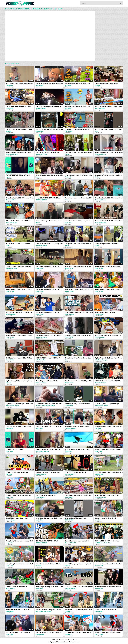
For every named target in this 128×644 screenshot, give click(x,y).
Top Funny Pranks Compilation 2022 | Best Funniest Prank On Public (109, 564)
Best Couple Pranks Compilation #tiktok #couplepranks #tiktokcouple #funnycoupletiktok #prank (49, 633)
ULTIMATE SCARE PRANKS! (15, 449)
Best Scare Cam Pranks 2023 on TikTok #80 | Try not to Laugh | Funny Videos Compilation (48, 290)
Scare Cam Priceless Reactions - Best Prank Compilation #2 (78, 130)
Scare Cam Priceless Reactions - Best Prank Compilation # (48, 152)
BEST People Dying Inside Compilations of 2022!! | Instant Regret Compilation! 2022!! (20, 84)
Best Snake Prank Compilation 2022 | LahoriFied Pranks (107, 495)
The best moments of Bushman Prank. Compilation (48, 473)
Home (53, 640)
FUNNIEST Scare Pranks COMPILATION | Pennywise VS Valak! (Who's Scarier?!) (108, 381)
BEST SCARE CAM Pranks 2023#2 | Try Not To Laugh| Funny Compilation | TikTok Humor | (79, 290)
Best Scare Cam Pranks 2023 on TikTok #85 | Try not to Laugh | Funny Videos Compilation (19, 358)
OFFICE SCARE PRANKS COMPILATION (18, 427)
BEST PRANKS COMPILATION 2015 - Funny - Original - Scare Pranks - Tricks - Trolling (79, 313)
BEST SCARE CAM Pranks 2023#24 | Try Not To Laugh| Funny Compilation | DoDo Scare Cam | (49, 358)
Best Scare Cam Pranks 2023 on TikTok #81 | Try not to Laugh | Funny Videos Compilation (78, 267)
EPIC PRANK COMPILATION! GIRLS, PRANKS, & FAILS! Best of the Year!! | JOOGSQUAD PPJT (47, 541)
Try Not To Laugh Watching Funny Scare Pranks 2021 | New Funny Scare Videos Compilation (19, 381)
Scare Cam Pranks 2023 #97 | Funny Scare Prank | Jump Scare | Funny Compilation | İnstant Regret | (109, 221)
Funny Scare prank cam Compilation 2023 (79, 152)
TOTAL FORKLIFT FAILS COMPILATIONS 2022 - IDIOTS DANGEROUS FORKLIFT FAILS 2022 (19, 107)
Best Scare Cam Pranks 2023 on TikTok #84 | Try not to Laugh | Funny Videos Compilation (19, 335)
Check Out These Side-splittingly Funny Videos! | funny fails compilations (48, 107)
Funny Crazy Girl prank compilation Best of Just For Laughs (49, 518)
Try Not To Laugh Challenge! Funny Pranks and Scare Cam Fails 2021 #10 (20, 404)
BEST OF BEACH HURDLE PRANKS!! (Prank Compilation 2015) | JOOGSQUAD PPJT (79, 587)
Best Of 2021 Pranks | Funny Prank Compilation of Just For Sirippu (17, 518)
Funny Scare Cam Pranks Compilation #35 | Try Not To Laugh (109, 427)
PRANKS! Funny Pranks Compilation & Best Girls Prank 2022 (109, 473)
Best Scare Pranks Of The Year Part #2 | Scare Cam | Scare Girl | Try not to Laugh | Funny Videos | (49, 335)
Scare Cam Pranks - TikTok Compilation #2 (49, 427)
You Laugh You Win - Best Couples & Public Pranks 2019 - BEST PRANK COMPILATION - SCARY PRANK (18, 633)
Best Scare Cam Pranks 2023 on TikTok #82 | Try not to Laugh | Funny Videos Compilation (48, 313)
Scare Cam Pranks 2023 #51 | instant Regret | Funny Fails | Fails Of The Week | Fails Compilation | (78, 427)
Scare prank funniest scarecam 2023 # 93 (109, 175)
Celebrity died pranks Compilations (106, 84)
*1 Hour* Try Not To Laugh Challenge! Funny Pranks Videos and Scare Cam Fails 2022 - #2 (109, 404)
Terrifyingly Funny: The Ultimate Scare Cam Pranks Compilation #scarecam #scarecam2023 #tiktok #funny (78, 404)
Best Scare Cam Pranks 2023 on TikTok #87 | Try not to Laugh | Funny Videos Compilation (108, 267)
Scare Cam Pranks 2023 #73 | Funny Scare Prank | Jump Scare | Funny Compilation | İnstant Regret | (49, 244)
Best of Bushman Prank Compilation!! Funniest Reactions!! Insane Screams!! (18, 610)
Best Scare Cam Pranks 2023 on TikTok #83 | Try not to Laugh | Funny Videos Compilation (48, 267)
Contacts (68, 640)
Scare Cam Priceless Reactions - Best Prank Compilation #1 (18, 152)
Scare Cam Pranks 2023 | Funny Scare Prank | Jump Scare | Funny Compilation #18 (78, 221)
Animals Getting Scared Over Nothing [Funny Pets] (77, 450)
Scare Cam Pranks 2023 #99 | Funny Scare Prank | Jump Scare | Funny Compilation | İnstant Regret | (109, 152)
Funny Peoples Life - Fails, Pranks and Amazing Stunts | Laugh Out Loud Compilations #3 (78, 84)
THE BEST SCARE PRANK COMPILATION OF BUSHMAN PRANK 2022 (19, 130)
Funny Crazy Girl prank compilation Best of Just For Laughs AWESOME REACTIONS (109, 450)
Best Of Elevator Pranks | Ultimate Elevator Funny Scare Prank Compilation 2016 (49, 130)
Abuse (74, 640)
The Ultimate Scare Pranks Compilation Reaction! (78, 358)
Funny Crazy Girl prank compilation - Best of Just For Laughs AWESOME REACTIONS (20, 564)
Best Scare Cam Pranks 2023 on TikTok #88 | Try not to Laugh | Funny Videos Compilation (108, 290)
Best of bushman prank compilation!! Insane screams (77, 541)
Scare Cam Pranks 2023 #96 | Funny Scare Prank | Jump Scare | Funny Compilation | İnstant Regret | (20, 198)
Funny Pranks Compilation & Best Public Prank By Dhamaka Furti (78, 495)
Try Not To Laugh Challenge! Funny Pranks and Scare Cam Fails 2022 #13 (109, 358)
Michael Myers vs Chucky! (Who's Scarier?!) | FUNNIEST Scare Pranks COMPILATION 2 (47, 381)
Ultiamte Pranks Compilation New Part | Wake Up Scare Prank (19, 267)
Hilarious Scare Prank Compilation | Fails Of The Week (78, 175)
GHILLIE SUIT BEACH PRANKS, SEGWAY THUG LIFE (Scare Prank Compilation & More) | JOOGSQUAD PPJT (48, 198)
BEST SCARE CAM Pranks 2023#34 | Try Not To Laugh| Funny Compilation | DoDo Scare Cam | (19, 313)
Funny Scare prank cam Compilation (107, 244)
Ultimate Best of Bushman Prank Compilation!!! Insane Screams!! (16, 587)
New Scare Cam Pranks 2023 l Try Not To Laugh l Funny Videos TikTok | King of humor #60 (78, 381)
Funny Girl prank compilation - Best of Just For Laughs (49, 587)
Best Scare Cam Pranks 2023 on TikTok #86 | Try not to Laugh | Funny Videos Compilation (78, 335)
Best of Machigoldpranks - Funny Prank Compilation (78, 564)
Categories (60, 640)
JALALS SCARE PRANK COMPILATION (18, 244)
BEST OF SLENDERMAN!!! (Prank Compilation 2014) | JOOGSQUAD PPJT (78, 473)
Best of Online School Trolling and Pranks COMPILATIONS (49, 84)
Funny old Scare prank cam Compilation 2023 (49, 221)
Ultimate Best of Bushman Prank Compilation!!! (76, 518)
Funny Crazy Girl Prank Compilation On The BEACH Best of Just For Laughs (18, 495)
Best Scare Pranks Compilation (105, 312)
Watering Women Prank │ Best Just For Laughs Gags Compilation (48, 610)
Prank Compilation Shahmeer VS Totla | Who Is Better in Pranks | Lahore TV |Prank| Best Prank (49, 564)
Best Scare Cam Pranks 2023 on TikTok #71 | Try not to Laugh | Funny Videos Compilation (19, 290)
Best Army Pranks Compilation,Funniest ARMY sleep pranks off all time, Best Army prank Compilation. (109, 587)
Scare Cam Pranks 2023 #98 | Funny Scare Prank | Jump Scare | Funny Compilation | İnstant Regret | (109, 198)
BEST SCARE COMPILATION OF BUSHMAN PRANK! (108, 130)
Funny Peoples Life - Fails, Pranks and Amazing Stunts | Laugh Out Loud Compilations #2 (78, 107)
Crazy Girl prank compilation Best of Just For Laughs (79, 633)
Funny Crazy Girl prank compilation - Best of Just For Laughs (19, 541)
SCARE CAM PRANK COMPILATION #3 (18, 221)
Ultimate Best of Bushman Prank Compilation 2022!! (105, 518)
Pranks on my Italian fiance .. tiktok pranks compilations (108, 107)
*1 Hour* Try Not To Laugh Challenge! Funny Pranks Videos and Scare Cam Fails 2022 (49, 450)
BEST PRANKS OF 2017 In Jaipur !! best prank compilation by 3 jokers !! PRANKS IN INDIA (109, 541)
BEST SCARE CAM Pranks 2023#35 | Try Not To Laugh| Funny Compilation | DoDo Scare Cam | (108, 335)
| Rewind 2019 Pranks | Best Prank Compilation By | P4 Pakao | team (17, 473)
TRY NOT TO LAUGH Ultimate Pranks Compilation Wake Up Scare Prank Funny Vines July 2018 (19, 175)
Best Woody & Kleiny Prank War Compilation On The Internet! (46, 495)
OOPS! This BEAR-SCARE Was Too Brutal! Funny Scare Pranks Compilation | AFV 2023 (49, 404)
